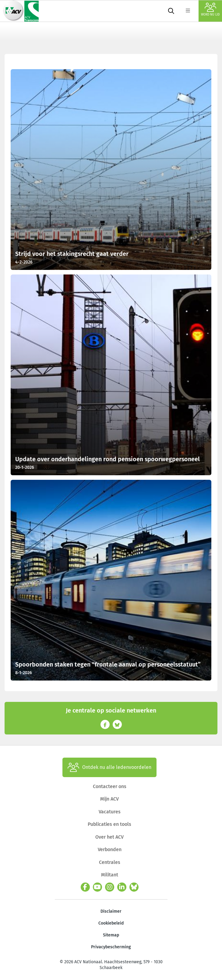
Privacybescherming (111, 947)
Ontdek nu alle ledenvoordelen (109, 767)
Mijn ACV (109, 799)
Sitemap (111, 935)
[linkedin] (122, 887)
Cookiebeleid (111, 923)
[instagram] (110, 887)
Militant (110, 875)
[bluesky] (134, 887)
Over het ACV (109, 837)
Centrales (110, 862)
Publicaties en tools (109, 824)
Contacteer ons (110, 786)
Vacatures (110, 812)
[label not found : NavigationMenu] (188, 11)
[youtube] (97, 887)
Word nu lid (210, 10)
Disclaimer (111, 911)
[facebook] (85, 887)
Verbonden (110, 849)
